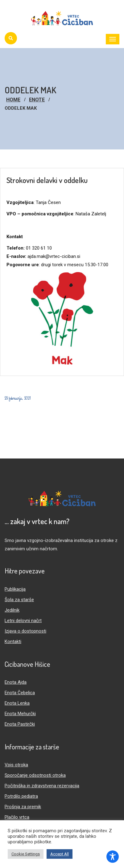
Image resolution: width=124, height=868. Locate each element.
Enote (37, 100)
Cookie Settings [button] (26, 854)
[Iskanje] (11, 38)
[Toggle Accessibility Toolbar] (113, 857)
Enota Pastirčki (20, 724)
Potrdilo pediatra (21, 796)
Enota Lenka (17, 703)
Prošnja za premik (23, 807)
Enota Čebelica (20, 693)
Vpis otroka (16, 765)
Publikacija (15, 589)
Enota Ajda (16, 682)
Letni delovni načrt (23, 621)
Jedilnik (12, 610)
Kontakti (13, 642)
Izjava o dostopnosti (25, 631)
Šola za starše (19, 600)
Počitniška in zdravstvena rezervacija (42, 786)
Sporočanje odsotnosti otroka (35, 775)
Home (13, 100)
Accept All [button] (60, 854)
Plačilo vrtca (17, 817)
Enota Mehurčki (20, 714)
